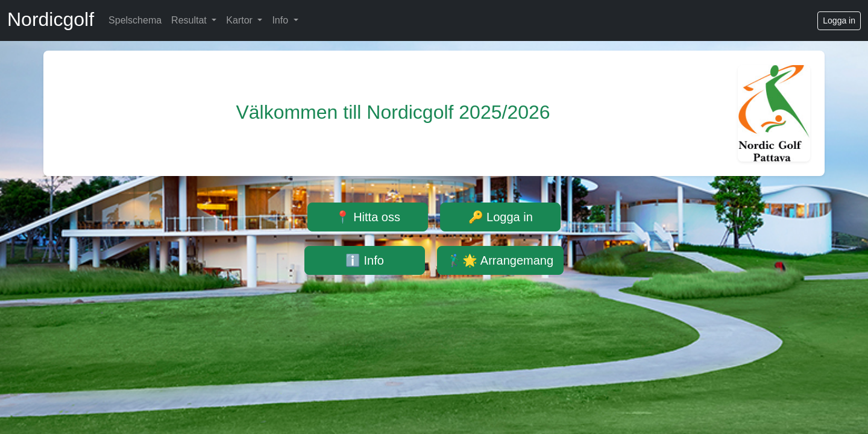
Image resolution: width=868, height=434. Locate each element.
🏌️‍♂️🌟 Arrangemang (500, 260)
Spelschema (135, 20)
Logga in (839, 20)
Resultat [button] (190, 20)
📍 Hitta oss (368, 217)
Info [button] (281, 20)
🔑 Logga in (501, 217)
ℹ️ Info (365, 260)
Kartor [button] (241, 20)
